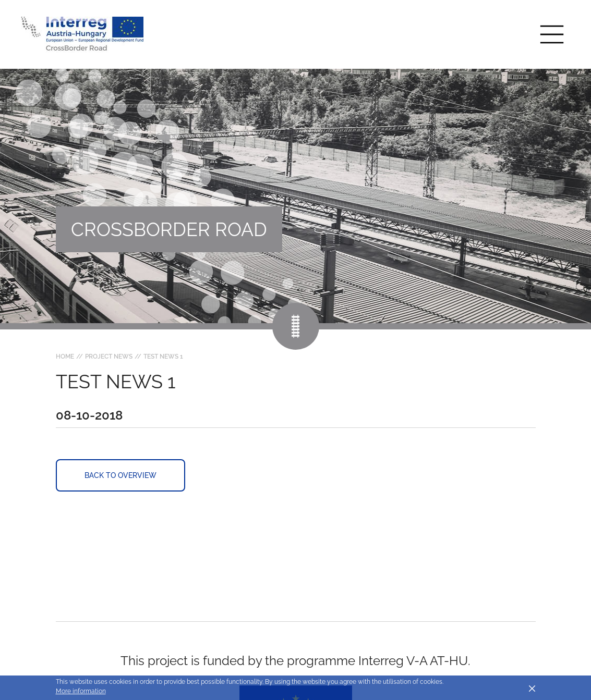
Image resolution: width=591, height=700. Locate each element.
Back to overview (120, 475)
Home (65, 357)
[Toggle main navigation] (552, 34)
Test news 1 (163, 357)
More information (81, 691)
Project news (109, 357)
